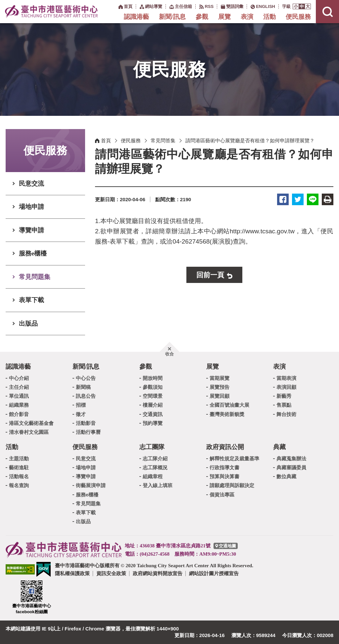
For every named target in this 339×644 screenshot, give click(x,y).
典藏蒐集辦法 (291, 459)
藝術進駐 (19, 467)
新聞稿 (83, 387)
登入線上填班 (158, 485)
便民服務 (298, 17)
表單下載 (31, 300)
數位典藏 (286, 476)
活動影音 (86, 423)
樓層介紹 (153, 405)
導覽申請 (31, 230)
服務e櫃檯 (33, 253)
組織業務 (19, 405)
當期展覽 (219, 378)
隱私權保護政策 (72, 573)
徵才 (81, 414)
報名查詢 (19, 485)
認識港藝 (136, 17)
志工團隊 (152, 447)
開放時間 (153, 378)
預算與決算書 (224, 476)
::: (115, 6)
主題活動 (19, 459)
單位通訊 (19, 396)
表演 (247, 17)
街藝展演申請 (91, 485)
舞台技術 (286, 414)
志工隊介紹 (155, 459)
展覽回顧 (219, 396)
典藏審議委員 (291, 467)
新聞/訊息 (172, 17)
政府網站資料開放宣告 (158, 573)
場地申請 (31, 207)
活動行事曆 (88, 432)
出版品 (28, 323)
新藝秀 (284, 396)
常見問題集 (35, 277)
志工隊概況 (155, 467)
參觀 (202, 17)
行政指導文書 (224, 467)
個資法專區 (222, 495)
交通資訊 (153, 414)
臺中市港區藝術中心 (51, 12)
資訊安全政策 (111, 573)
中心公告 (86, 378)
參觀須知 (153, 387)
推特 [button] (298, 199)
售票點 (284, 405)
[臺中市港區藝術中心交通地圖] (226, 546)
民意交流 (31, 184)
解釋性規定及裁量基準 (234, 459)
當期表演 (286, 378)
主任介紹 (19, 387)
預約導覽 (153, 423)
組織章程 (153, 476)
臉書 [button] (283, 199)
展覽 (224, 17)
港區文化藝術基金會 (31, 423)
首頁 (106, 140)
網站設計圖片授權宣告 (214, 573)
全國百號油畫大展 (229, 405)
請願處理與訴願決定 (232, 485)
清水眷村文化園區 (29, 432)
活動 (269, 17)
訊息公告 (86, 396)
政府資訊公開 (225, 447)
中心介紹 (19, 378)
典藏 (279, 447)
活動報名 (19, 476)
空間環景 (153, 396)
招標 (81, 405)
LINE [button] (313, 199)
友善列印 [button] (328, 199)
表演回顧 (286, 387)
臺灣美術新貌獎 (227, 414)
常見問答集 (163, 140)
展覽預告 (219, 387)
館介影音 (19, 414)
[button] (296, 6)
